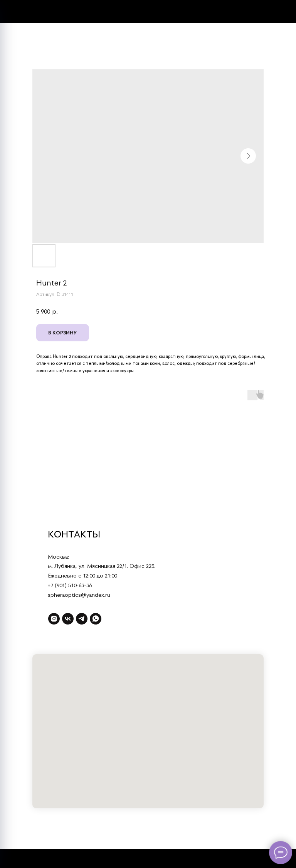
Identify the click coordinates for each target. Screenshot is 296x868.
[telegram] (82, 619)
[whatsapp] (96, 619)
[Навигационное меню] (13, 12)
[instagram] (54, 619)
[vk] (68, 619)
